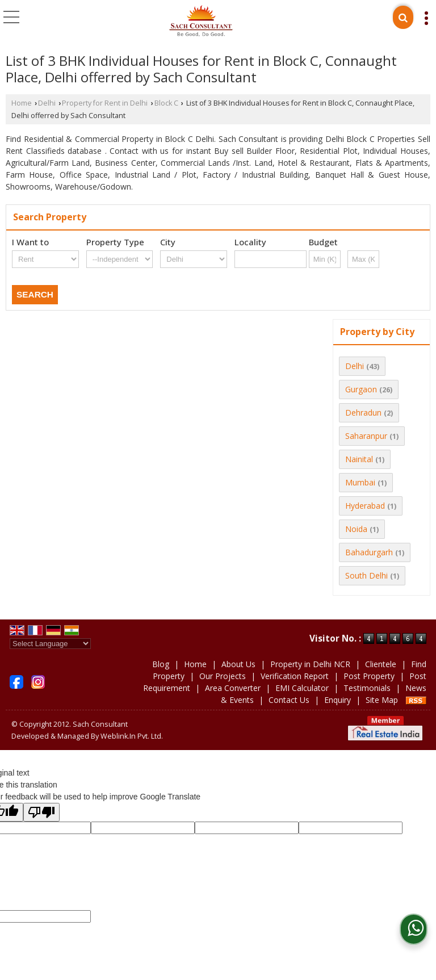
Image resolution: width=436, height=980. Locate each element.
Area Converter (233, 688)
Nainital (359, 459)
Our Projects (223, 676)
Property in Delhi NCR (310, 664)
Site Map (382, 700)
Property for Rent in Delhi (105, 103)
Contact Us (289, 700)
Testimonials (367, 688)
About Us (238, 664)
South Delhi (366, 575)
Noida (356, 529)
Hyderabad (365, 506)
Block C (166, 103)
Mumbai (360, 482)
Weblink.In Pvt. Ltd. (132, 736)
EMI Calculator (302, 688)
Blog (161, 664)
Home (22, 103)
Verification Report (295, 676)
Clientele (381, 664)
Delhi (47, 103)
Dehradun (363, 412)
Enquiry (338, 700)
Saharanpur (366, 436)
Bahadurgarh (369, 552)
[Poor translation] (41, 812)
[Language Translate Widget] (50, 644)
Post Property (369, 676)
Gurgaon (361, 389)
